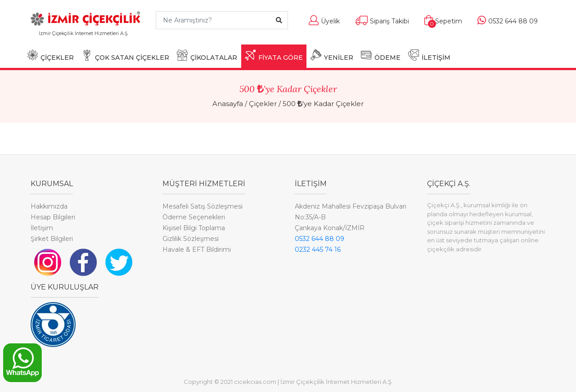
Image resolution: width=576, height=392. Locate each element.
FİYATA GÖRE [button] (274, 56)
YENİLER (332, 56)
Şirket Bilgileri (52, 239)
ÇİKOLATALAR (207, 56)
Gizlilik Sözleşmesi (191, 239)
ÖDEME (381, 56)
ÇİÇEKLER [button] (51, 56)
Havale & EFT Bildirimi (197, 249)
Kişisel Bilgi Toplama (194, 228)
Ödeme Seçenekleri (194, 217)
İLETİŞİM (429, 56)
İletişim (42, 228)
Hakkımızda (49, 206)
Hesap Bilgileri (53, 217)
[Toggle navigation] (135, 38)
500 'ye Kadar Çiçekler (323, 104)
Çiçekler (263, 104)
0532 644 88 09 (319, 239)
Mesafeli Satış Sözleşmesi (202, 206)
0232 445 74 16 (318, 249)
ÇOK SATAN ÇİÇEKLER (125, 56)
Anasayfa (228, 104)
